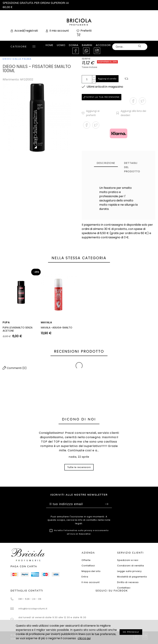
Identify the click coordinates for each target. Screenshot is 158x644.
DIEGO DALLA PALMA (17, 59)
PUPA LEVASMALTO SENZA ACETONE (18, 329)
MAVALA (46, 322)
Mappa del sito (91, 571)
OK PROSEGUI (131, 632)
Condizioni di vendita (130, 566)
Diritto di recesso (128, 582)
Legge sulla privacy (129, 571)
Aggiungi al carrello (107, 79)
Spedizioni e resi (128, 560)
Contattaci (88, 566)
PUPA (6, 322)
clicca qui (84, 638)
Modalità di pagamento (132, 577)
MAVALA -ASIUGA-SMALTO (57, 328)
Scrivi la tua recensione (102, 97)
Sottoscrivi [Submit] (107, 504)
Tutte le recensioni (79, 467)
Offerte (86, 560)
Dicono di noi (79, 419)
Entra (85, 577)
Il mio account (90, 582)
